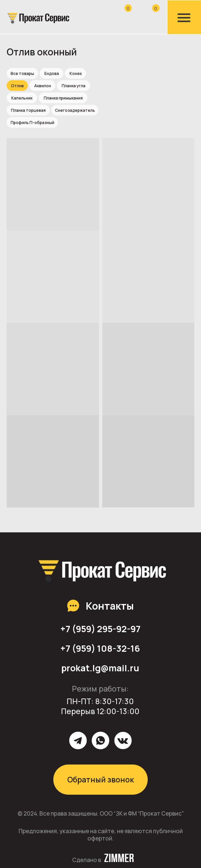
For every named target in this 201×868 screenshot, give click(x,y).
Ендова (52, 73)
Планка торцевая (28, 110)
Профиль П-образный (32, 123)
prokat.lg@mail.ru (100, 668)
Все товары (22, 73)
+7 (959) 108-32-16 (100, 648)
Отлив (17, 86)
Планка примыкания (63, 98)
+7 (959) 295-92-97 (100, 629)
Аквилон (43, 86)
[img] (38, 18)
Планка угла (74, 86)
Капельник (22, 98)
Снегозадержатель (75, 110)
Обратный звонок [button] (100, 780)
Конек (76, 73)
